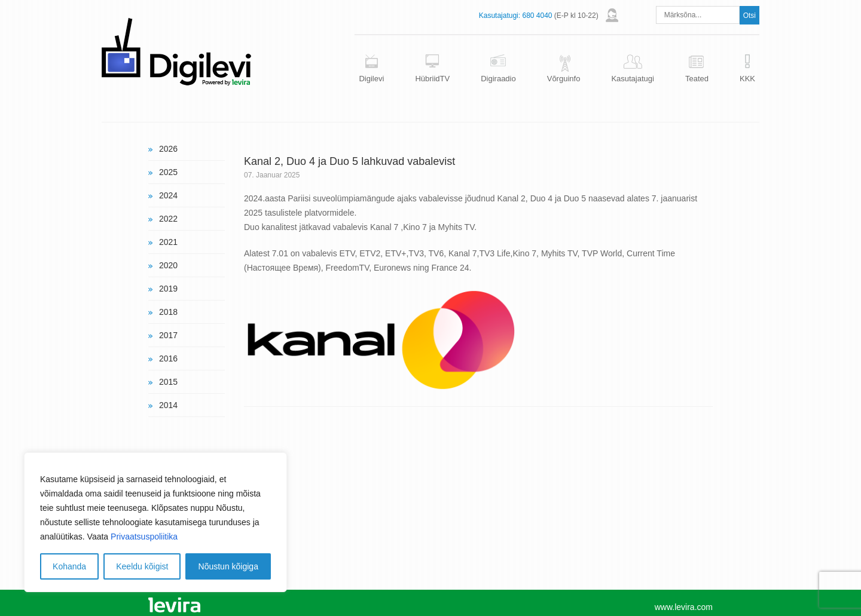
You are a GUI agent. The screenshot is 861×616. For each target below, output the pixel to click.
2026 (168, 149)
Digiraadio (498, 79)
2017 (168, 335)
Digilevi (371, 79)
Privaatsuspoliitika (144, 537)
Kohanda (69, 566)
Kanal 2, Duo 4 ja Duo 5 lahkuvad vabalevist (349, 161)
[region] (155, 522)
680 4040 (537, 16)
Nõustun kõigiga (228, 566)
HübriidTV (432, 79)
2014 (168, 405)
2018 (168, 312)
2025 (168, 172)
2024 (168, 195)
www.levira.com (684, 607)
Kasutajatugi (633, 79)
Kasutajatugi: (500, 16)
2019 (168, 289)
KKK (747, 79)
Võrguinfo (564, 79)
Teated (697, 79)
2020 (168, 265)
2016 (168, 358)
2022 (168, 219)
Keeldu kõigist (142, 566)
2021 (168, 242)
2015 (168, 382)
